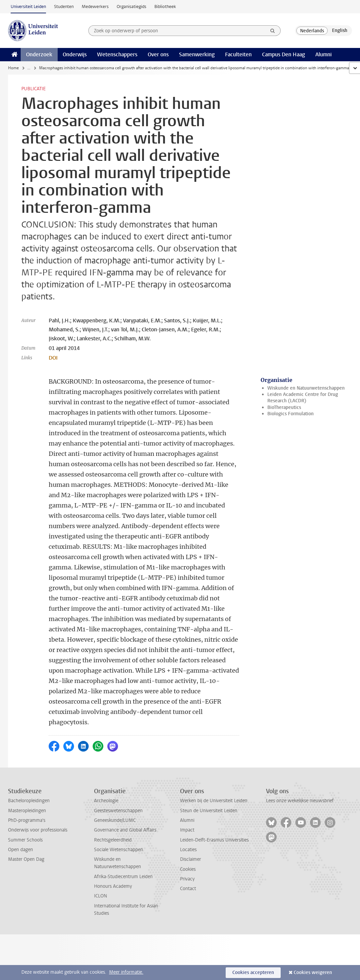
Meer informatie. (126, 972)
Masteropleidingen (27, 811)
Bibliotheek (165, 6)
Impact (187, 830)
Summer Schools (25, 840)
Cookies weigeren (313, 973)
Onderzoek (39, 54)
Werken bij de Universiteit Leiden (214, 801)
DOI (53, 358)
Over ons (158, 54)
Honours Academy (113, 886)
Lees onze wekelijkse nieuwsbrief (300, 801)
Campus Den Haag (283, 54)
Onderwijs (75, 54)
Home (13, 68)
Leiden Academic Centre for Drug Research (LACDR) (303, 398)
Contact (188, 889)
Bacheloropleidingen (29, 801)
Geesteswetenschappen (118, 811)
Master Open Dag (26, 859)
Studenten (64, 6)
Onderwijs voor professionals (38, 830)
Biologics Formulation (290, 414)
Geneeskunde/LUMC (115, 820)
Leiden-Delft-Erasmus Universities (214, 840)
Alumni (323, 54)
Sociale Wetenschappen (118, 850)
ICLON (100, 896)
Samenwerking (197, 54)
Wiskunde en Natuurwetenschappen (306, 388)
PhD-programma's (27, 820)
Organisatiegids (131, 6)
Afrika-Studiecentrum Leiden (123, 877)
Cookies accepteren (253, 973)
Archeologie (106, 801)
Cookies (188, 869)
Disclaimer (190, 859)
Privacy (187, 879)
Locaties (188, 850)
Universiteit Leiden (28, 6)
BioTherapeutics (284, 407)
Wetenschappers (117, 54)
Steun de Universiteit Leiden (209, 811)
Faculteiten (238, 54)
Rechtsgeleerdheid (113, 840)
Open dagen (20, 850)
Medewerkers (95, 6)
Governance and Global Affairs (125, 830)
